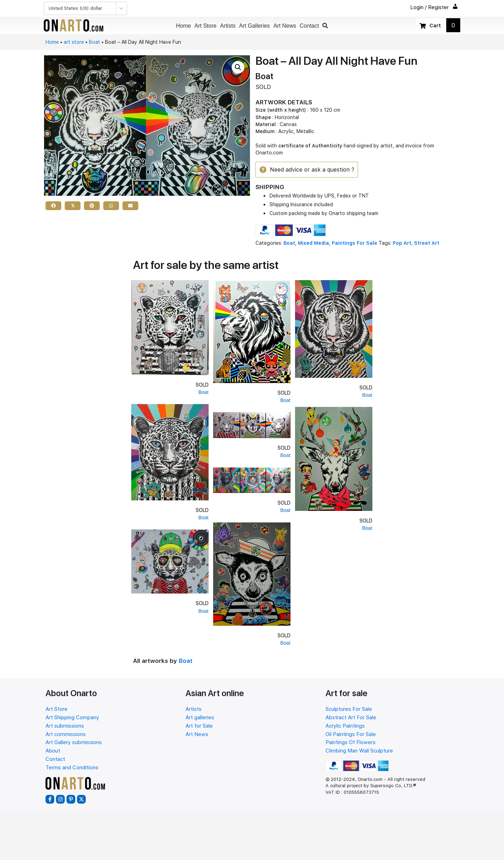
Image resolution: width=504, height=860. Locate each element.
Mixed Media (313, 244)
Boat (94, 42)
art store (74, 42)
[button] (325, 26)
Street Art (427, 244)
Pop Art (402, 244)
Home (52, 42)
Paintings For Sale (355, 244)
